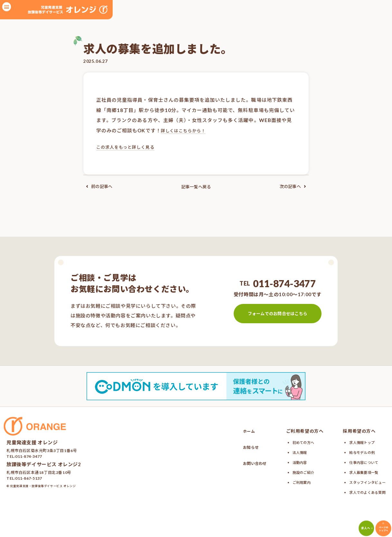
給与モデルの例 (357, 452)
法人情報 (294, 452)
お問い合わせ (245, 463)
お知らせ (240, 447)
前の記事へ (100, 186)
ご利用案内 (296, 481)
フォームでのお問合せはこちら (277, 313)
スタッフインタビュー (364, 481)
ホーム (238, 431)
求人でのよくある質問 (364, 490)
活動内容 (294, 461)
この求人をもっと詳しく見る (130, 147)
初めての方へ (298, 442)
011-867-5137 (29, 478)
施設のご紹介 (298, 471)
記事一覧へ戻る (196, 186)
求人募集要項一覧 (359, 471)
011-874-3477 (284, 283)
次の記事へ (292, 186)
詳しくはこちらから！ (187, 130)
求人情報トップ (357, 442)
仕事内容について (359, 461)
